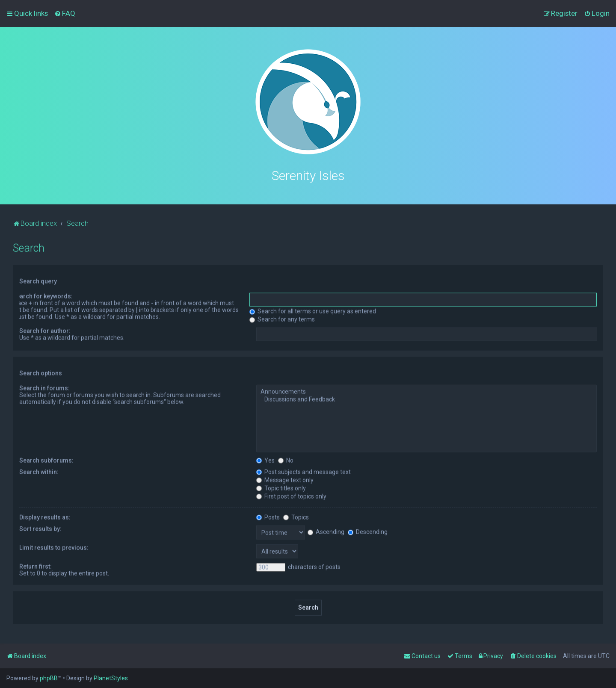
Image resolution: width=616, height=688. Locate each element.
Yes (265, 459)
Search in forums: (44, 387)
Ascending (326, 530)
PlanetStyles (111, 678)
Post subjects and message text (304, 470)
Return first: (36, 565)
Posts (268, 516)
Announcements (427, 391)
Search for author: (45, 330)
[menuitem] (65, 13)
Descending (368, 530)
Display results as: (45, 516)
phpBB (49, 678)
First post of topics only (291, 495)
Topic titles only (281, 487)
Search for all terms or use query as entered (313, 310)
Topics (296, 516)
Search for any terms (282, 318)
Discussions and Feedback (427, 399)
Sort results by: (40, 527)
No (286, 459)
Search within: (39, 470)
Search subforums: (46, 459)
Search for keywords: (43, 295)
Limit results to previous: (54, 546)
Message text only (285, 478)
